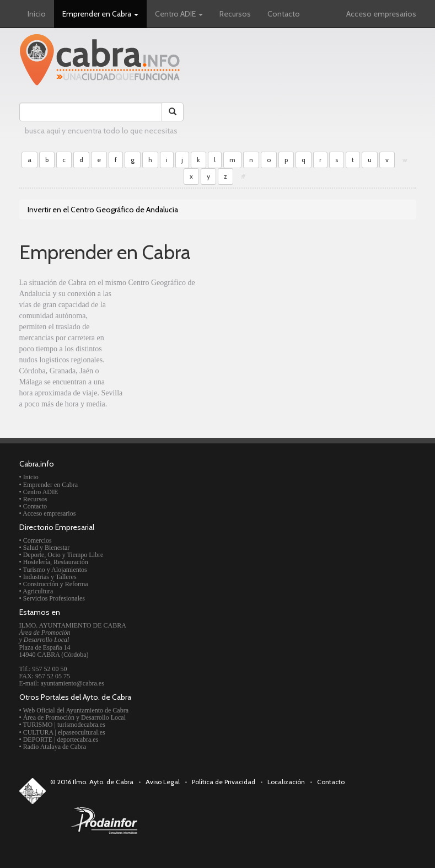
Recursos (235, 14)
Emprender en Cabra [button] (100, 14)
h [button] (150, 160)
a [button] (29, 160)
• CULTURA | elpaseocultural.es (62, 732)
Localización (286, 782)
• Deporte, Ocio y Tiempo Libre (61, 555)
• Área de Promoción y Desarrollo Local (72, 717)
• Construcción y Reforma (54, 584)
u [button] (370, 160)
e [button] (99, 160)
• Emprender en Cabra (49, 485)
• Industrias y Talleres (48, 577)
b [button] (47, 160)
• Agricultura (36, 591)
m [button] (232, 160)
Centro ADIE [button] (179, 14)
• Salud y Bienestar (45, 548)
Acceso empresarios (381, 14)
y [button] (208, 176)
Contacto (284, 14)
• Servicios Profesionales (52, 598)
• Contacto (33, 506)
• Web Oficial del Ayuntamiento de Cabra (74, 710)
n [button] (251, 160)
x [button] (191, 176)
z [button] (225, 176)
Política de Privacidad (224, 782)
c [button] (64, 160)
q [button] (304, 160)
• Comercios (36, 540)
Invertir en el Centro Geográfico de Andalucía (103, 210)
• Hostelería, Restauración (54, 562)
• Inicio (29, 477)
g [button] (133, 160)
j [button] (182, 160)
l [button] (215, 160)
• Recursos (33, 499)
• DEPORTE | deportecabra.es (59, 740)
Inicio (37, 14)
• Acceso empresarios (48, 513)
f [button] (116, 160)
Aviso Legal (163, 782)
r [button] (320, 160)
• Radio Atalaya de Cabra (53, 747)
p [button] (286, 160)
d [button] (81, 160)
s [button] (337, 160)
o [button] (269, 160)
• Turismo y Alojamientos (53, 570)
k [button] (198, 160)
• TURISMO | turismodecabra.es (62, 725)
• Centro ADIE (39, 492)
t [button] (353, 160)
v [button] (387, 160)
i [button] (167, 160)
